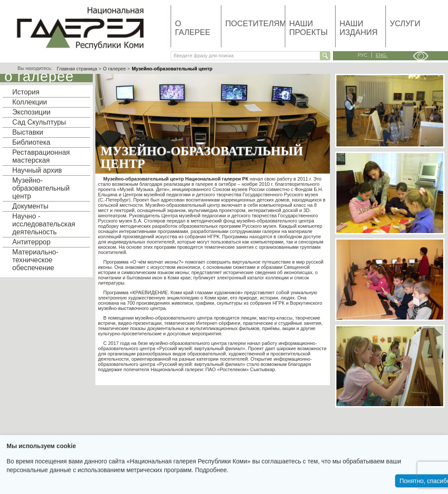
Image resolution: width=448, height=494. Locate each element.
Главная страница (77, 69)
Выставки (28, 132)
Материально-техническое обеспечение (35, 260)
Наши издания (359, 28)
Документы (30, 206)
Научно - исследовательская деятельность (44, 224)
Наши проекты (308, 28)
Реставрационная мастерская (41, 156)
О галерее (193, 28)
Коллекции (30, 102)
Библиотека (31, 142)
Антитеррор (31, 242)
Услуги (405, 24)
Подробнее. (212, 470)
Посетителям (255, 24)
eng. (382, 55)
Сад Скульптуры (39, 122)
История (26, 92)
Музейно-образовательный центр (41, 188)
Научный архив (37, 170)
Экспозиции (31, 112)
